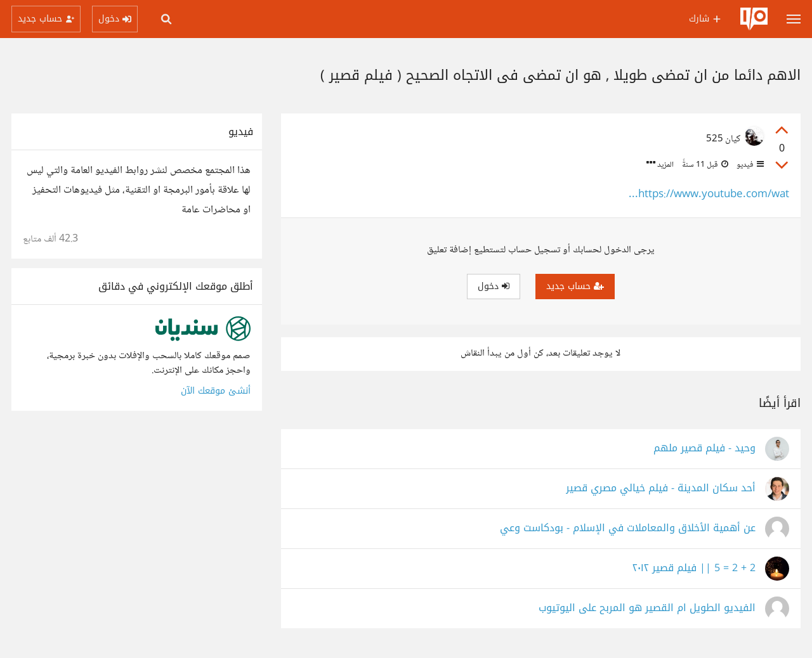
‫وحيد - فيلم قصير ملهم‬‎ (704, 448)
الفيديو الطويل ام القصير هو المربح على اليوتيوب (647, 608)
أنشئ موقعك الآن (216, 391)
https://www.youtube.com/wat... (709, 195)
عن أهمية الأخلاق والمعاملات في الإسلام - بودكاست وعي (628, 528)
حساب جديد (575, 286)
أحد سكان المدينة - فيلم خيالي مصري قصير (661, 488)
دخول (494, 286)
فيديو (749, 165)
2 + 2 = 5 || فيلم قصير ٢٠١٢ (694, 568)
